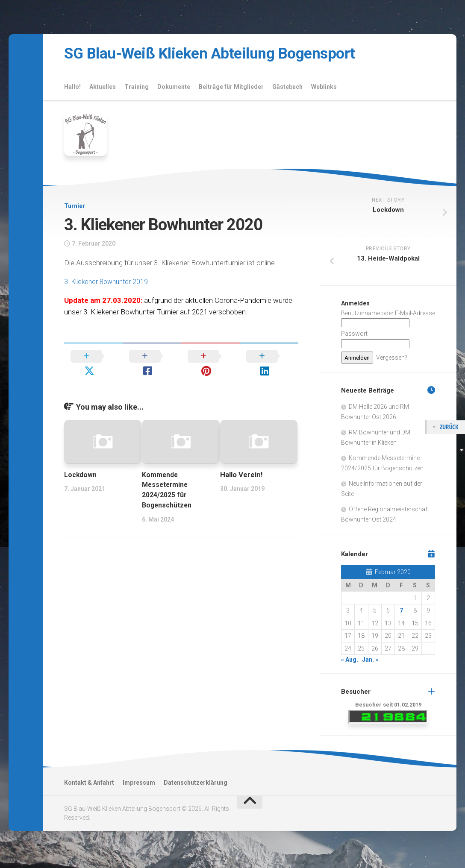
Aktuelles (103, 90)
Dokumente (174, 90)
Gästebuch (287, 90)
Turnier (75, 209)
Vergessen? (392, 361)
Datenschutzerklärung (196, 786)
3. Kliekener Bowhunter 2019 (109, 284)
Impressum (139, 786)
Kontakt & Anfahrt (89, 786)
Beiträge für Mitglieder (231, 90)
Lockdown (81, 463)
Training (137, 90)
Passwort (354, 337)
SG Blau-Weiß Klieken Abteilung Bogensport (235, 55)
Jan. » (370, 663)
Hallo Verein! (241, 463)
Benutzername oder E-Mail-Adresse (388, 316)
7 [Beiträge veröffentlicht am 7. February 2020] (401, 614)
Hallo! (72, 90)
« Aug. (350, 663)
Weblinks (324, 90)
